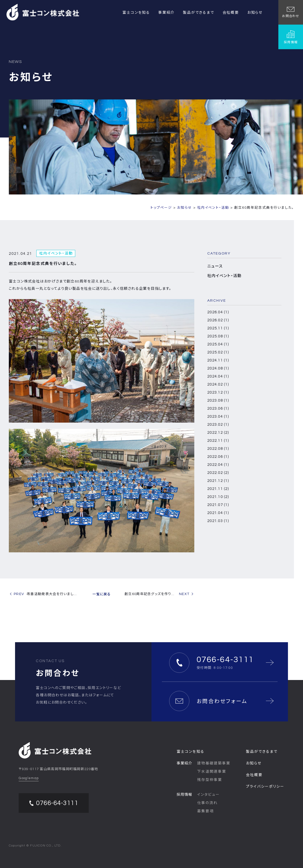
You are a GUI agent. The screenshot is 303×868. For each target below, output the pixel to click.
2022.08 (218, 449)
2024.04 (218, 376)
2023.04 (218, 417)
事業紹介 (166, 13)
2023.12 (218, 392)
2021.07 (218, 505)
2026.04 (218, 312)
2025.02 (218, 352)
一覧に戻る (101, 595)
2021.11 (218, 489)
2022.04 (218, 465)
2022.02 (218, 473)
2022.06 (218, 457)
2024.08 (218, 368)
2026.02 (218, 320)
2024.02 (218, 384)
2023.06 (218, 408)
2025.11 (218, 328)
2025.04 (218, 344)
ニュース (215, 266)
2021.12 (218, 481)
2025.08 (218, 336)
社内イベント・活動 (224, 276)
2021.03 (218, 521)
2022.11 (218, 441)
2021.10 (218, 497)
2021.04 (218, 513)
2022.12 (218, 433)
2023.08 (218, 400)
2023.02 (218, 425)
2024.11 (218, 360)
